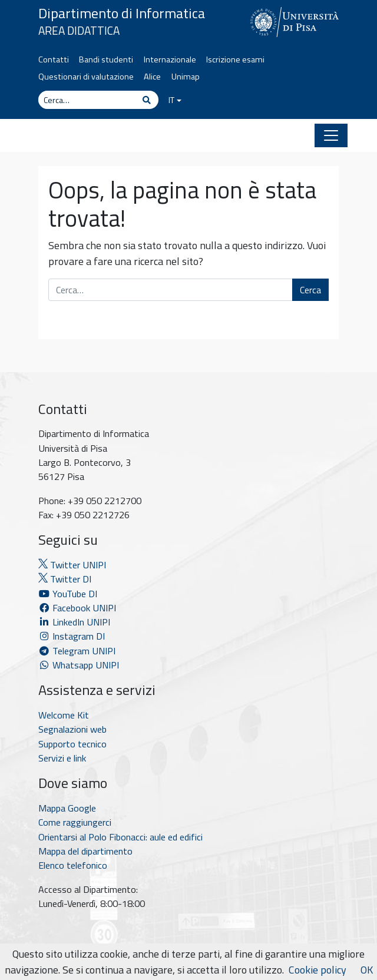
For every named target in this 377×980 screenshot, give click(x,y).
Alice (152, 77)
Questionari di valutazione (86, 77)
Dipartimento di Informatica (122, 13)
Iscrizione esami (235, 59)
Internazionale (170, 59)
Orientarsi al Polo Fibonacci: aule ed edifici (120, 837)
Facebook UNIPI (77, 608)
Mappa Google (67, 808)
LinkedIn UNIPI (74, 622)
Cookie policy (318, 970)
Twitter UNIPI (72, 565)
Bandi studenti (106, 59)
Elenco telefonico (73, 865)
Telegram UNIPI (77, 651)
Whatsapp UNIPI (79, 665)
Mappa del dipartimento (85, 851)
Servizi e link (62, 758)
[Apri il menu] (331, 135)
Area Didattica (79, 30)
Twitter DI (65, 579)
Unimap (186, 77)
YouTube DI (69, 594)
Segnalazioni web (72, 729)
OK (367, 970)
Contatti (54, 59)
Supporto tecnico (72, 744)
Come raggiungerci (75, 822)
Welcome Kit (64, 715)
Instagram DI (72, 636)
